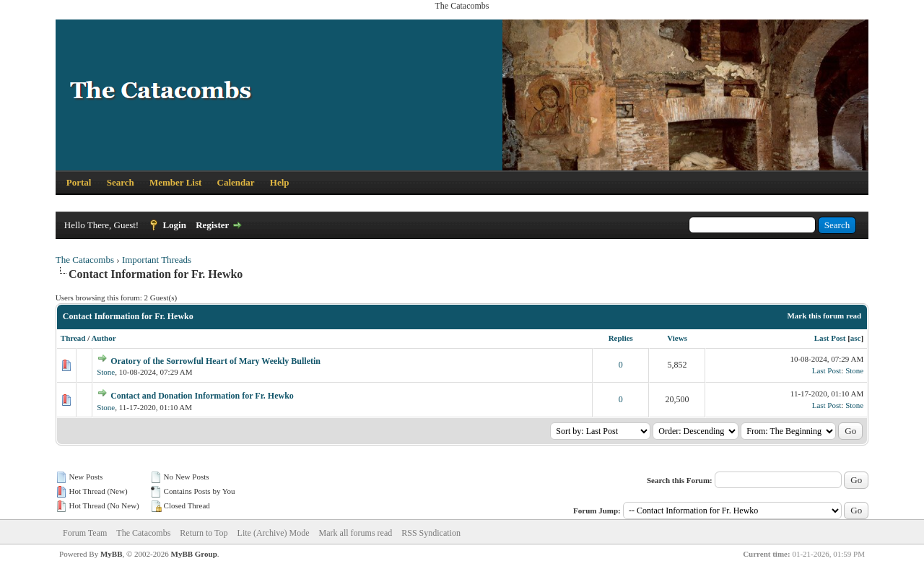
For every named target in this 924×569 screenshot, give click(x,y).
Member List (175, 182)
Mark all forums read (356, 533)
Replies (621, 338)
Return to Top (204, 533)
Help (280, 182)
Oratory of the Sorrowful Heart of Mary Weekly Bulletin (215, 361)
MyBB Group (194, 554)
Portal (79, 182)
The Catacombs (85, 260)
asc (856, 338)
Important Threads (157, 260)
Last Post (830, 338)
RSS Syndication (431, 533)
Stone (106, 372)
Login (174, 225)
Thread (73, 338)
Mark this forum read (824, 316)
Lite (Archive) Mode (274, 533)
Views (677, 338)
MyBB (112, 554)
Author (103, 338)
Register (212, 225)
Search (121, 182)
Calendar (236, 182)
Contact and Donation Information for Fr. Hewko (202, 396)
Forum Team (85, 533)
